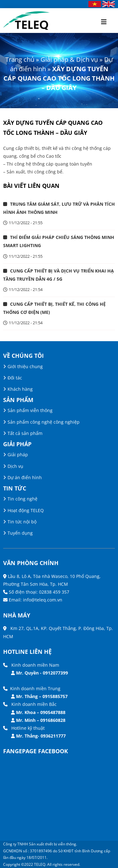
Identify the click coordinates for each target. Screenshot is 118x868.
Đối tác (15, 378)
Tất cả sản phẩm (25, 433)
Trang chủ (20, 59)
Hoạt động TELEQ (26, 510)
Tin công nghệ (22, 499)
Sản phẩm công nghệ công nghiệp (44, 422)
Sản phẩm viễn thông (30, 410)
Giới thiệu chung (25, 366)
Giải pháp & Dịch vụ (69, 59)
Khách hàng (20, 389)
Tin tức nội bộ (22, 522)
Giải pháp (18, 455)
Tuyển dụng (20, 533)
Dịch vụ (15, 466)
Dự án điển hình (25, 477)
